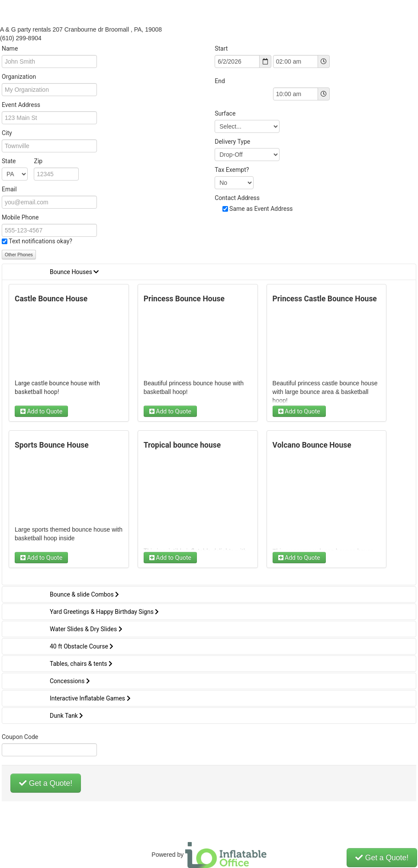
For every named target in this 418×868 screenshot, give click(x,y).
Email (9, 189)
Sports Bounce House (52, 445)
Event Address (21, 105)
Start (221, 48)
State (22, 161)
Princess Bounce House (184, 299)
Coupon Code (20, 737)
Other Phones (19, 255)
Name (10, 48)
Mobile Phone (20, 217)
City (7, 133)
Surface (225, 113)
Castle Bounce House (51, 299)
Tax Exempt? (232, 170)
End (220, 81)
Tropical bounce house (182, 445)
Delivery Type (232, 142)
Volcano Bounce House (312, 445)
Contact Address (237, 198)
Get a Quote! (46, 783)
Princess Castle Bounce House (325, 299)
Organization (19, 77)
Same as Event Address (261, 209)
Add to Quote (41, 411)
